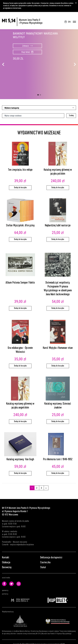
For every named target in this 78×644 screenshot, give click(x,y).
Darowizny (7, 568)
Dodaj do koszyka (20, 188)
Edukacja (6, 563)
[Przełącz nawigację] (74, 22)
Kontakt (6, 558)
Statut (43, 568)
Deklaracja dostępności (51, 558)
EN (69, 22)
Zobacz (27, 46)
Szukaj (71, 116)
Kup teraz (27, 52)
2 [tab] (40, 95)
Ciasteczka (45, 563)
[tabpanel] (39, 64)
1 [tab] (38, 95)
